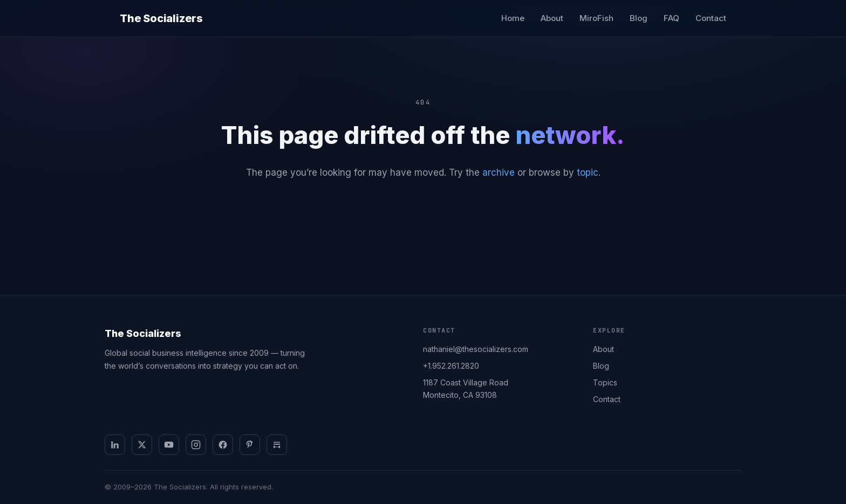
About (552, 18)
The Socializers (161, 18)
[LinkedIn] (115, 445)
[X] (142, 445)
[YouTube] (169, 445)
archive (499, 172)
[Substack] (277, 445)
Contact (711, 18)
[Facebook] (223, 445)
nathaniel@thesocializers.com (476, 349)
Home (513, 18)
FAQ (671, 18)
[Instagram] (196, 445)
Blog (639, 18)
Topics (605, 382)
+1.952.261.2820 (451, 366)
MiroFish (596, 18)
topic (588, 172)
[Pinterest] (250, 445)
